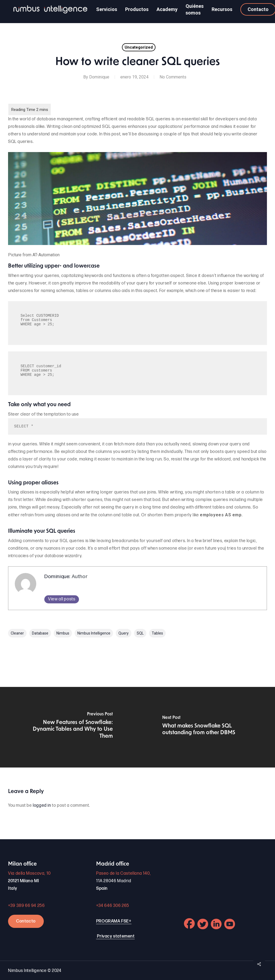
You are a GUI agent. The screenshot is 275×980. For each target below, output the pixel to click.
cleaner (17, 633)
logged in (42, 806)
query (124, 633)
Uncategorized (139, 47)
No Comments (173, 77)
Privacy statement (116, 936)
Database (40, 633)
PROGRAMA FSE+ (114, 921)
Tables (157, 633)
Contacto (26, 921)
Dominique (99, 77)
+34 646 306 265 (113, 906)
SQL (140, 633)
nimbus (63, 633)
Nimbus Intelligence (94, 633)
